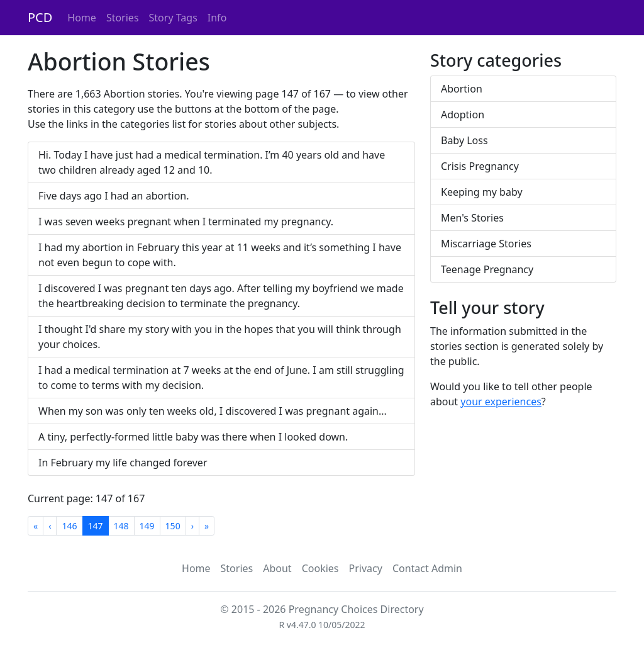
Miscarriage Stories (486, 244)
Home (82, 18)
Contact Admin (427, 568)
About (277, 568)
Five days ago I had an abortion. (114, 196)
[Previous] (50, 526)
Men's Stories (472, 218)
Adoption (463, 115)
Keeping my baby (482, 192)
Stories (123, 18)
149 (147, 526)
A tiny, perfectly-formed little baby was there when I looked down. (193, 437)
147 (96, 526)
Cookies (320, 568)
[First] (36, 526)
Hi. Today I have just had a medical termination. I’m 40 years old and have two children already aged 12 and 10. (212, 162)
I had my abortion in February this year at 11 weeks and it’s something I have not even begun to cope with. (220, 255)
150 (173, 526)
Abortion (462, 89)
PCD (40, 17)
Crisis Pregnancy (480, 166)
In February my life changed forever (123, 463)
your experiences (501, 402)
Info (217, 18)
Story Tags (173, 18)
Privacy (366, 568)
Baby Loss (464, 140)
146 (69, 526)
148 (121, 526)
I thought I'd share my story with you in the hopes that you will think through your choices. (220, 337)
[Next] (192, 526)
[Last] (207, 526)
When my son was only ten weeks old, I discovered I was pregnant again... (213, 411)
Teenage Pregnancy (487, 269)
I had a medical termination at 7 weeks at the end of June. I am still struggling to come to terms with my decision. (221, 378)
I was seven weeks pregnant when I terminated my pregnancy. (186, 222)
